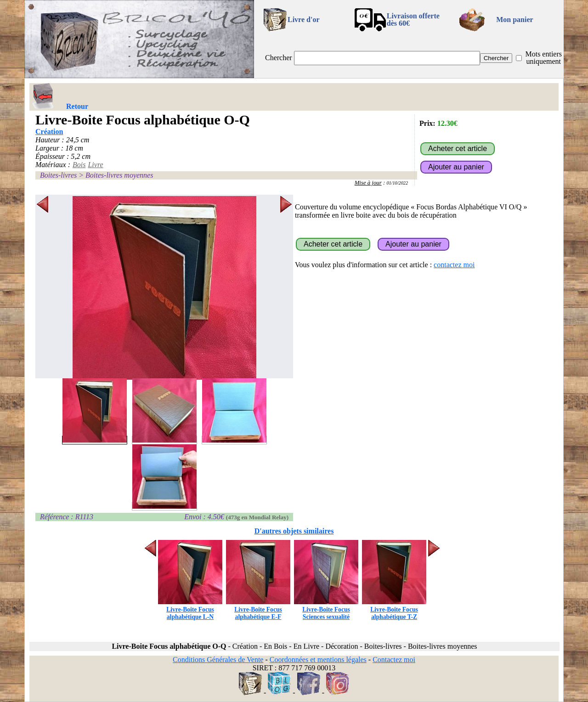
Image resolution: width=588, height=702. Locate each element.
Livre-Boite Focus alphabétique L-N (190, 609)
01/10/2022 (397, 183)
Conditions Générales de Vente (218, 660)
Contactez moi (394, 660)
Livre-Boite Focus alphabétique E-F (258, 609)
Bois (79, 165)
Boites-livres (58, 175)
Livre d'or (303, 20)
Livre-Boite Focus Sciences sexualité (326, 609)
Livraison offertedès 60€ (413, 20)
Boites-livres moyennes (119, 175)
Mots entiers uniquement (543, 58)
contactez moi (454, 265)
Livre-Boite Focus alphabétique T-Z (394, 609)
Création (49, 132)
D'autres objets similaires (294, 531)
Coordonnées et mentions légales (318, 660)
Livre (95, 165)
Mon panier (514, 20)
